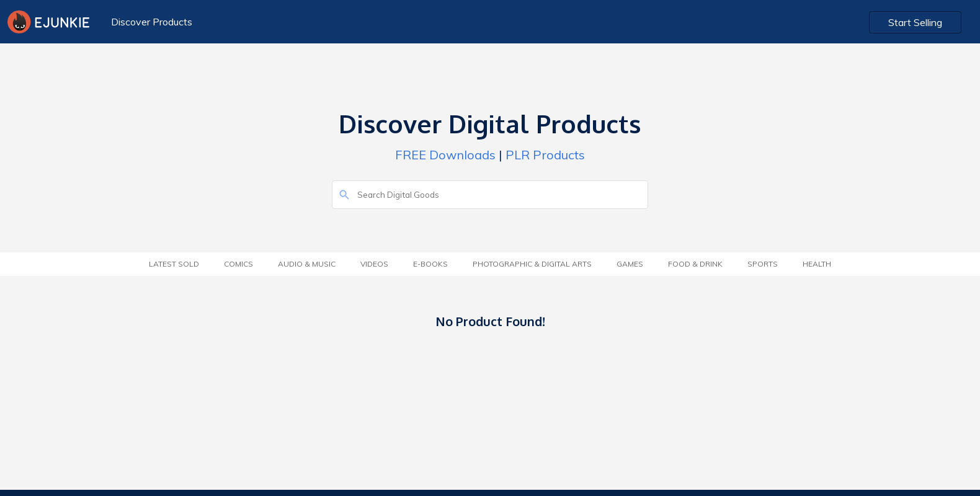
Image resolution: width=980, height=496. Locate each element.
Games (630, 264)
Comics (238, 264)
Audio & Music (307, 264)
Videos (374, 264)
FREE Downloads (445, 155)
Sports (763, 264)
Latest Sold (174, 264)
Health (817, 264)
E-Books (430, 264)
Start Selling (915, 22)
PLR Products (545, 155)
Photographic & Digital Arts (532, 264)
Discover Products (152, 22)
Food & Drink (695, 264)
